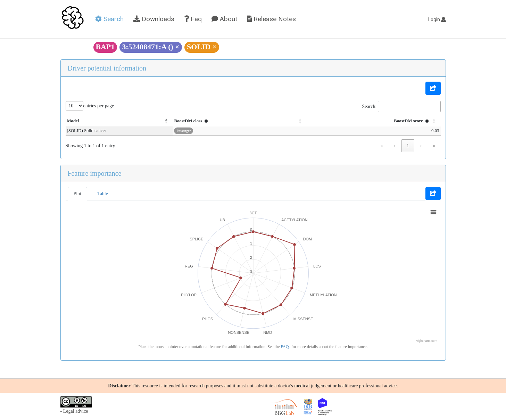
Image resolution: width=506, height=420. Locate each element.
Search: (370, 106)
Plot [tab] (78, 194)
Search (109, 19)
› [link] (421, 146)
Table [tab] (103, 194)
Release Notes (271, 19)
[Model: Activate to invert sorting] (123, 121)
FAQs (285, 347)
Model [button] (73, 121)
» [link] (434, 146)
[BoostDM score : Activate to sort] (375, 121)
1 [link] (408, 146)
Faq (193, 19)
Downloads (154, 19)
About (224, 19)
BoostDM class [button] (200, 121)
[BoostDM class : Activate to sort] (245, 121)
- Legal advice (74, 411)
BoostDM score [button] (412, 121)
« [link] (381, 146)
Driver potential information (107, 68)
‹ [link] (395, 146)
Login (437, 19)
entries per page (99, 106)
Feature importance (95, 173)
